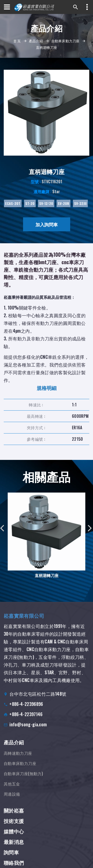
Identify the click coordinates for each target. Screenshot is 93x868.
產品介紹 (36, 41)
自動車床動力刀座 (65, 41)
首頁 (17, 41)
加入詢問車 (47, 224)
